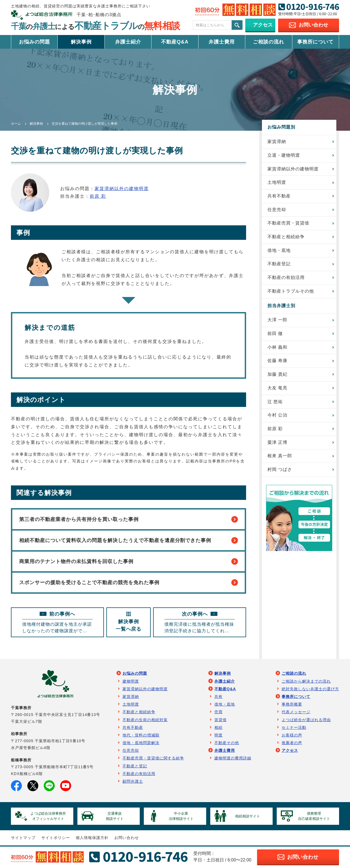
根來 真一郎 (280, 456)
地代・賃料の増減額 (141, 735)
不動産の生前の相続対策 (145, 720)
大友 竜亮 (277, 388)
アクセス (290, 751)
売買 (218, 712)
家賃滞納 (277, 142)
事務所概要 (292, 704)
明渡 (218, 735)
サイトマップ (23, 838)
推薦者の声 (292, 743)
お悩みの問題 (34, 42)
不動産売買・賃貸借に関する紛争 (153, 759)
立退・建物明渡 (284, 155)
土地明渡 (277, 182)
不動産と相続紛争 (286, 237)
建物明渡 (131, 681)
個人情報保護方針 (92, 838)
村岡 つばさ (280, 470)
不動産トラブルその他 (291, 291)
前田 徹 (275, 334)
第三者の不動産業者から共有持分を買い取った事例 (129, 519)
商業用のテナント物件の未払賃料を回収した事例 (129, 562)
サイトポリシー (56, 838)
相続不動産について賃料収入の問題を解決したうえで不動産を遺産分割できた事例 (129, 541)
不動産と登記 (135, 766)
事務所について (315, 42)
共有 (218, 697)
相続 (218, 728)
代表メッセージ (296, 712)
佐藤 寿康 (277, 361)
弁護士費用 (222, 42)
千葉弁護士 (95, 26)
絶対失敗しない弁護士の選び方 (310, 689)
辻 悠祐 (275, 402)
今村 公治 (277, 416)
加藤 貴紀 (277, 375)
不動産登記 (279, 264)
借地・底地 (279, 250)
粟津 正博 (277, 443)
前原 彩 (98, 196)
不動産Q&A (175, 42)
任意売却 (277, 210)
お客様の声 (292, 735)
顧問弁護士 (133, 782)
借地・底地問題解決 (141, 743)
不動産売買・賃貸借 (288, 223)
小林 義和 (277, 347)
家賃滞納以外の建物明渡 (122, 189)
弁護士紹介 (128, 42)
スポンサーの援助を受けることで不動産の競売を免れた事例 (129, 583)
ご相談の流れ (269, 42)
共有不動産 (279, 196)
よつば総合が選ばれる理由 (306, 720)
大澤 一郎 (277, 320)
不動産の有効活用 (286, 278)
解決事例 (81, 42)
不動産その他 (227, 743)
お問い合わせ (127, 838)
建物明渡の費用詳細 (233, 759)
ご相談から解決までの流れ (306, 681)
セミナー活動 (294, 728)
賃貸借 (221, 720)
